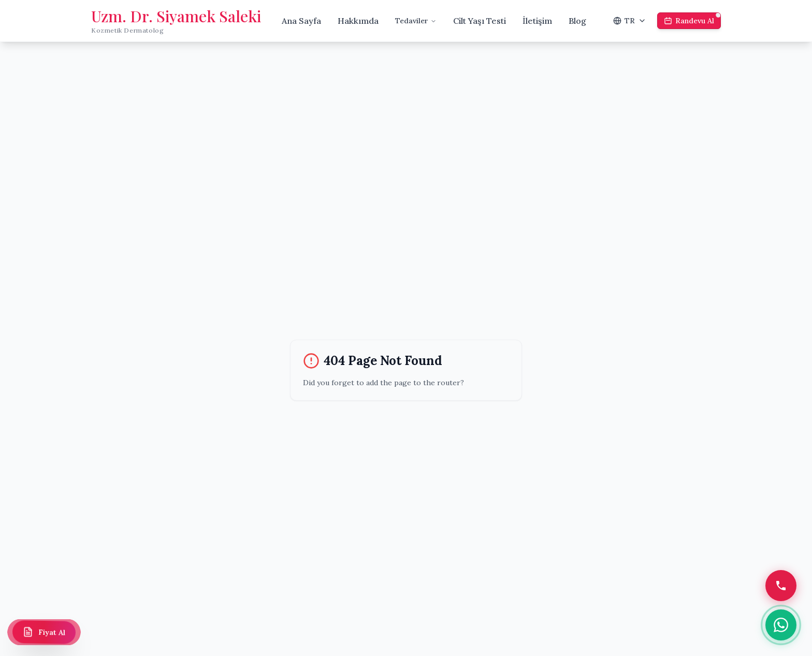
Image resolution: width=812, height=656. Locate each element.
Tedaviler (416, 21)
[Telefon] (781, 586)
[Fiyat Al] (44, 632)
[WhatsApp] (781, 625)
